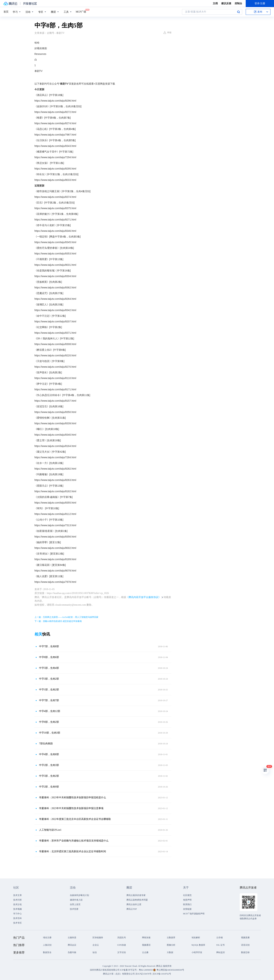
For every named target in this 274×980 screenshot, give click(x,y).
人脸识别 (47, 945)
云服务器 (72, 938)
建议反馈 (226, 3)
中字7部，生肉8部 (49, 646)
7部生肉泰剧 (46, 744)
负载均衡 (72, 952)
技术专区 (18, 923)
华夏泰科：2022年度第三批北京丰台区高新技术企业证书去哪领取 (75, 819)
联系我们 (187, 904)
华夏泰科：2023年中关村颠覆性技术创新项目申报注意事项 (71, 808)
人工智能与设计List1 (50, 830)
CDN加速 (122, 945)
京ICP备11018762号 (162, 974)
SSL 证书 (220, 945)
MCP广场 (81, 12)
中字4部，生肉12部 (50, 711)
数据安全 (47, 952)
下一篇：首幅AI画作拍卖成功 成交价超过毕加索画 (58, 621)
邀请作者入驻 (76, 900)
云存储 (220, 938)
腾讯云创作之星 (134, 904)
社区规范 (187, 895)
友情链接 (187, 909)
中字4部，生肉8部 (49, 754)
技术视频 (18, 909)
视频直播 (245, 938)
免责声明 (187, 900)
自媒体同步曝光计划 (79, 895)
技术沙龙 (18, 904)
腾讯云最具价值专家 (136, 895)
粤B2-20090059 (146, 970)
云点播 (145, 952)
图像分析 (171, 945)
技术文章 (18, 895)
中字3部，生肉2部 (49, 679)
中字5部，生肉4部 (49, 668)
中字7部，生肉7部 (49, 700)
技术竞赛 (74, 909)
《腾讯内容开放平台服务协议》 (143, 597)
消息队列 (122, 938)
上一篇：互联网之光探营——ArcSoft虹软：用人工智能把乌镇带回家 (67, 617)
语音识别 (245, 945)
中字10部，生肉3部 (50, 733)
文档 (215, 3)
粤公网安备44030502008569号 (170, 970)
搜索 (238, 12)
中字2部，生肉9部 (49, 787)
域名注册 (47, 938)
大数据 (170, 952)
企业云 (96, 945)
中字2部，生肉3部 (49, 765)
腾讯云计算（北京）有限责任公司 (119, 974)
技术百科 (18, 918)
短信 (95, 952)
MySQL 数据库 (198, 945)
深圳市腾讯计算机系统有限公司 (105, 970)
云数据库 (171, 938)
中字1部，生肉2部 (49, 690)
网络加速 (146, 938)
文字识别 (122, 952)
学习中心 (18, 914)
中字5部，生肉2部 (49, 776)
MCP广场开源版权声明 (194, 914)
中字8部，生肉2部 (49, 722)
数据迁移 (245, 952)
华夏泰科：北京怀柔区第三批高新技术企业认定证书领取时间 (73, 851)
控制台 (238, 3)
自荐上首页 (75, 904)
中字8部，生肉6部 (49, 657)
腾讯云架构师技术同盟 (137, 900)
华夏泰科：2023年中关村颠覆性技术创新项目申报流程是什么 (73, 797)
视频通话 (146, 945)
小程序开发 (197, 952)
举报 (167, 33)
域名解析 (196, 938)
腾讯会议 (72, 945)
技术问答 (18, 900)
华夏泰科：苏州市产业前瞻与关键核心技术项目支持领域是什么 (74, 841)
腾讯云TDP (132, 909)
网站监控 (221, 952)
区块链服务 (98, 938)
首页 (6, 12)
